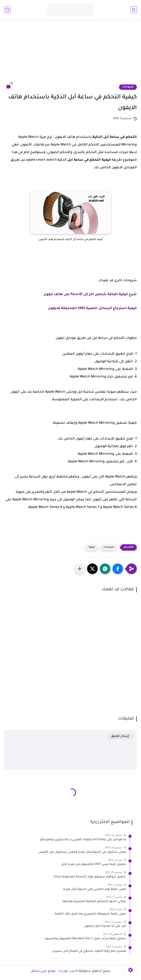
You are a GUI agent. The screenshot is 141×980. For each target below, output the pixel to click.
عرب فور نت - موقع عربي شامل (53, 971)
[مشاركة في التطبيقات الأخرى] (80, 569)
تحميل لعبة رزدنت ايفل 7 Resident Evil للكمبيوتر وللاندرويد (85, 939)
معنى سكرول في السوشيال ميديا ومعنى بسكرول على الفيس (82, 852)
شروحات (128, 87)
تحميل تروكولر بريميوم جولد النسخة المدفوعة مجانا (90, 877)
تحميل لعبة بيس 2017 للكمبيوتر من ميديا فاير (94, 865)
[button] (118, 569)
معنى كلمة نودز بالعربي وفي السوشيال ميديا (95, 889)
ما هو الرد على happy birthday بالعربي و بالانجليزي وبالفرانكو (83, 840)
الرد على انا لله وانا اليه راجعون (105, 926)
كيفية (92, 547)
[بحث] (7, 10)
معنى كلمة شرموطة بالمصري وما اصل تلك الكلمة (90, 914)
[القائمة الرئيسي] (134, 10)
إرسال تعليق (120, 736)
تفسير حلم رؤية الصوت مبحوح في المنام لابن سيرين (89, 951)
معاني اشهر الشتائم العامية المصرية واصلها (94, 902)
